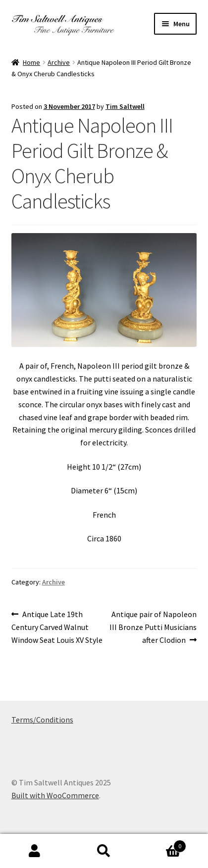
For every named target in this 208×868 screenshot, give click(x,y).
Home (31, 62)
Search (104, 851)
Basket (162, 844)
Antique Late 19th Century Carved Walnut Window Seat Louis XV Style (57, 627)
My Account (35, 851)
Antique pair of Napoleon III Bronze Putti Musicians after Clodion (153, 627)
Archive (59, 62)
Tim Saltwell (125, 106)
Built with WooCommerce (55, 795)
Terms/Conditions (42, 720)
